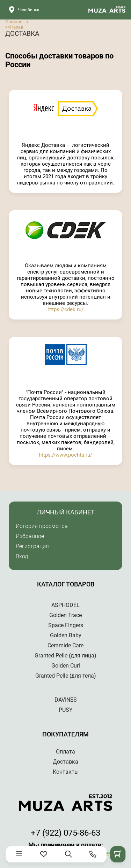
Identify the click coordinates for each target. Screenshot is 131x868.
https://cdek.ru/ (65, 309)
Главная (14, 22)
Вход (22, 556)
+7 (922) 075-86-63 (65, 833)
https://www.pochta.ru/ (65, 455)
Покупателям (65, 734)
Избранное (30, 536)
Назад (17, 27)
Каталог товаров (66, 584)
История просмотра (42, 526)
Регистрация (32, 546)
